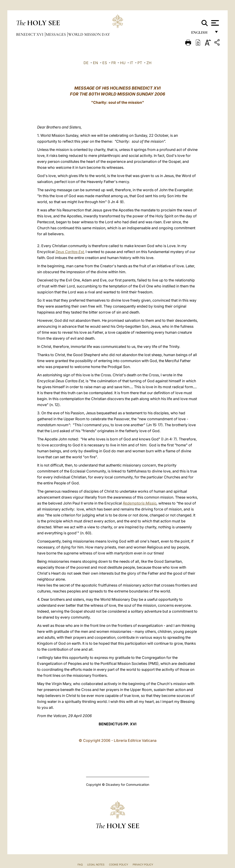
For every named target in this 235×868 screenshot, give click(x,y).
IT (131, 63)
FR (113, 63)
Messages (56, 34)
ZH (149, 63)
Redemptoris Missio (140, 503)
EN (95, 63)
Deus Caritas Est (70, 252)
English (201, 34)
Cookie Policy (119, 865)
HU (123, 63)
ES (105, 63)
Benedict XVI (30, 34)
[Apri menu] (214, 23)
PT (140, 63)
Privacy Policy (143, 865)
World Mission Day (89, 34)
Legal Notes (96, 865)
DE (86, 63)
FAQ (80, 865)
